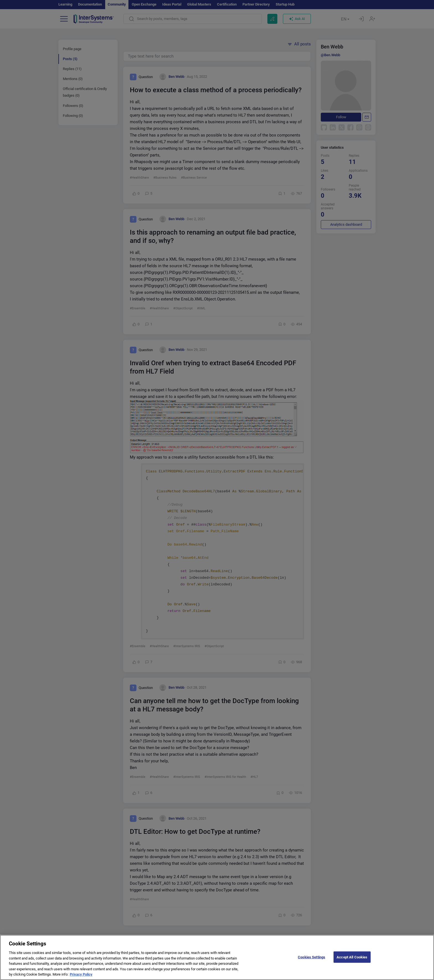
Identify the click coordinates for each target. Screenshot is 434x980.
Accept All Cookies (352, 961)
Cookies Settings (312, 961)
